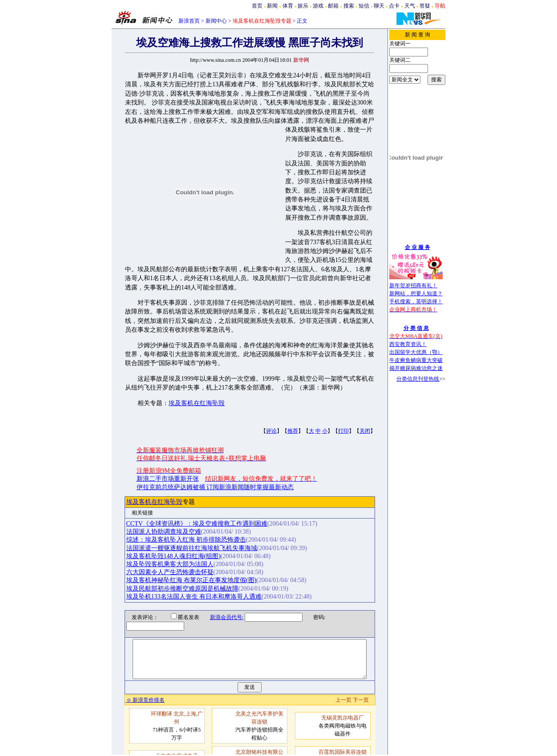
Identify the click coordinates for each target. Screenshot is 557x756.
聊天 (379, 6)
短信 (364, 6)
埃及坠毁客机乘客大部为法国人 (170, 564)
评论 (271, 431)
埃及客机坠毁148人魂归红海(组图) (174, 556)
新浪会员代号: (221, 617)
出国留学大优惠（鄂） (416, 352)
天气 (410, 6)
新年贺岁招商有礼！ (413, 286)
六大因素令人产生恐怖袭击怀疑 (170, 572)
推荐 (293, 431)
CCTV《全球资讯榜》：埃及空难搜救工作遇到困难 (197, 524)
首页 (257, 6)
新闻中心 (216, 21)
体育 (288, 6)
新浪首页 (189, 21)
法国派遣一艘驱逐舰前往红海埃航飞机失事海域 (192, 548)
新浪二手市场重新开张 (168, 479)
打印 (343, 431)
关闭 (365, 431)
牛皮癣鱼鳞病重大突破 (416, 360)
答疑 (425, 6)
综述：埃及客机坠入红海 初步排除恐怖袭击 (186, 540)
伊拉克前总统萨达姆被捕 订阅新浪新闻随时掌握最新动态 (215, 487)
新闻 (272, 6)
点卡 (394, 6)
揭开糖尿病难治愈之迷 (416, 368)
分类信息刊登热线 (418, 379)
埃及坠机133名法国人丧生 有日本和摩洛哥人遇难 (194, 597)
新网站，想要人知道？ (416, 294)
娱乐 (303, 6)
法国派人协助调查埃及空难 (164, 532)
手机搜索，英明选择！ (416, 302)
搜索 (349, 6)
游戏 (318, 6)
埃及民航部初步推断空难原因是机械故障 (182, 589)
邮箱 (333, 6)
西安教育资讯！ (408, 344)
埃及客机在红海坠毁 (197, 403)
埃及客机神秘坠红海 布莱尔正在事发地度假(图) (192, 580)
